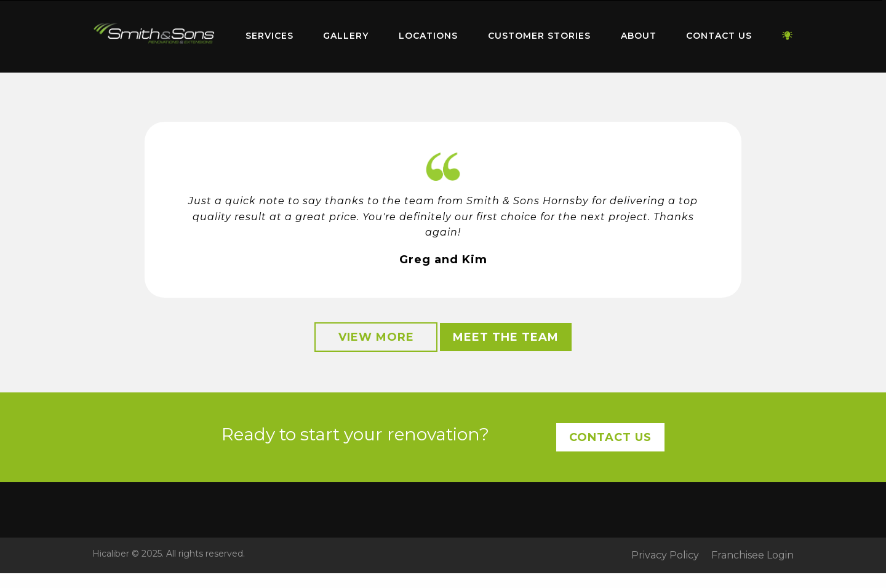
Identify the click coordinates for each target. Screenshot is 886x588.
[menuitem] (154, 36)
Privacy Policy (665, 555)
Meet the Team (506, 337)
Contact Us (719, 36)
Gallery (346, 36)
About (639, 36)
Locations (428, 36)
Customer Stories (539, 36)
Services (269, 36)
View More (376, 337)
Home (154, 34)
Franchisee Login (752, 555)
